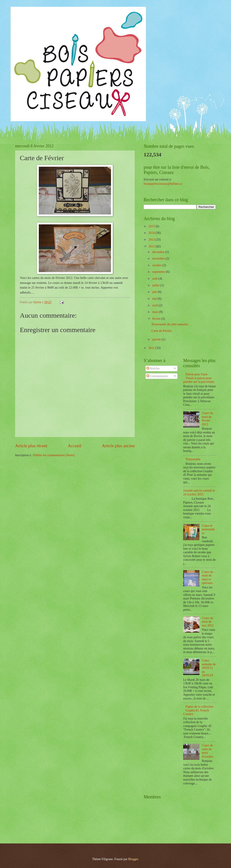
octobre (157, 265)
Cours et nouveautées (208, 529)
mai (155, 299)
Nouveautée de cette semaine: (170, 324)
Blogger (133, 859)
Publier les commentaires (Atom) (54, 455)
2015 (152, 226)
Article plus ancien (118, 446)
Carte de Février (162, 331)
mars (156, 312)
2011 (152, 348)
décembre (159, 252)
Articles (153, 368)
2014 (152, 233)
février (157, 319)
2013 (152, 240)
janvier (157, 339)
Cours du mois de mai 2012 (208, 622)
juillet (156, 285)
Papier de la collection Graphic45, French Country (198, 710)
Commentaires (157, 376)
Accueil (74, 446)
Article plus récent (31, 446)
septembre (159, 272)
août (155, 279)
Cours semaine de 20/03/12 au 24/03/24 (209, 668)
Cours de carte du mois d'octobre (208, 751)
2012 (152, 246)
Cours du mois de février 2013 (208, 419)
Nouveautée (193, 459)
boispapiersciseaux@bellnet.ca (163, 184)
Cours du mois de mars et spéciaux (208, 578)
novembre (159, 259)
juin (155, 292)
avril (156, 305)
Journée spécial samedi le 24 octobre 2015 (199, 492)
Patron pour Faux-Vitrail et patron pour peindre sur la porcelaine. (199, 378)
